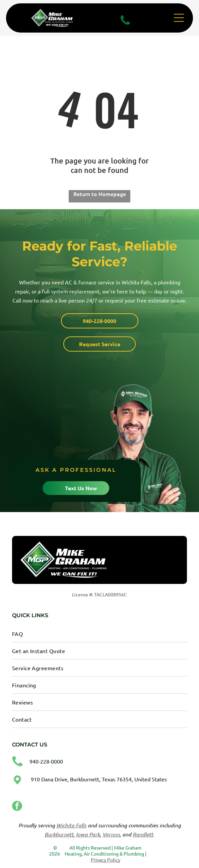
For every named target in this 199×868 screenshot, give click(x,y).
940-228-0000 (46, 761)
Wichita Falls (71, 825)
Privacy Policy (106, 860)
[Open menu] (179, 18)
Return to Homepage (100, 194)
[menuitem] (100, 634)
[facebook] (17, 807)
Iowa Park (88, 834)
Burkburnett (59, 834)
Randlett (143, 834)
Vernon (111, 834)
